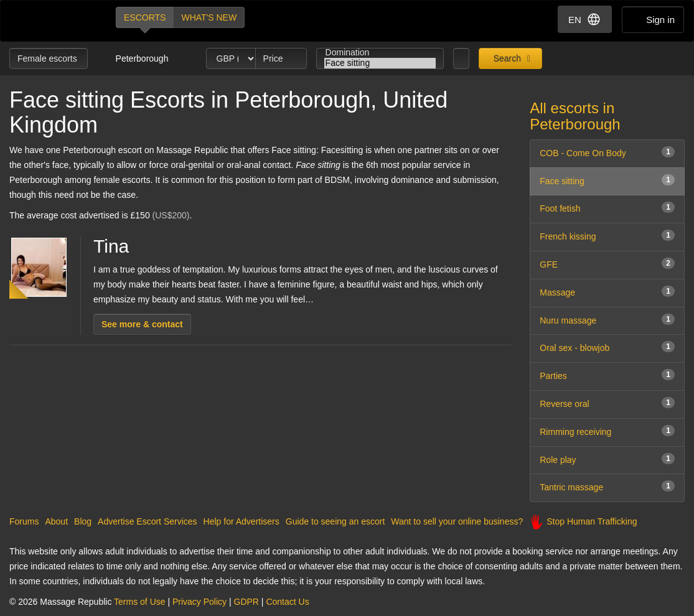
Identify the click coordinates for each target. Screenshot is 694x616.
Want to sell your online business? (457, 521)
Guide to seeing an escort (335, 521)
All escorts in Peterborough (575, 116)
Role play (607, 459)
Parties (607, 375)
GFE (607, 264)
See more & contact (142, 324)
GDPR (246, 602)
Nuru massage (607, 320)
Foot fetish (607, 208)
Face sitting (380, 63)
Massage (607, 292)
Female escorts (49, 58)
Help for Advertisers (241, 521)
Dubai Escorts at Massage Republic (52, 21)
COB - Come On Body (607, 152)
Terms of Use (139, 602)
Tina (111, 246)
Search (506, 58)
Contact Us (287, 602)
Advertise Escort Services (148, 521)
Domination (380, 53)
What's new (209, 17)
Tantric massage (607, 486)
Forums (24, 521)
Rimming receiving (607, 431)
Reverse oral (607, 403)
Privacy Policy (199, 602)
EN (585, 19)
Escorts (145, 17)
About (56, 521)
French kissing (607, 236)
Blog (83, 521)
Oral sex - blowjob (607, 347)
